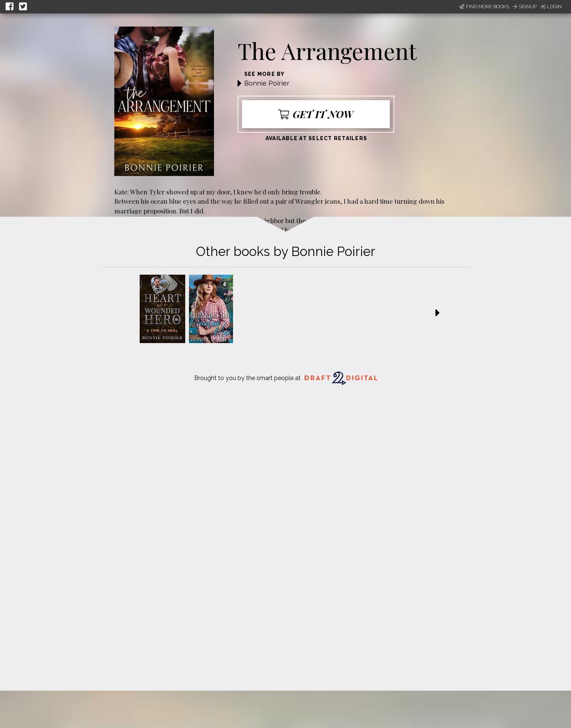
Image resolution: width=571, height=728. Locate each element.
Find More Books (484, 7)
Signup (525, 7)
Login (551, 7)
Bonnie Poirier (267, 83)
